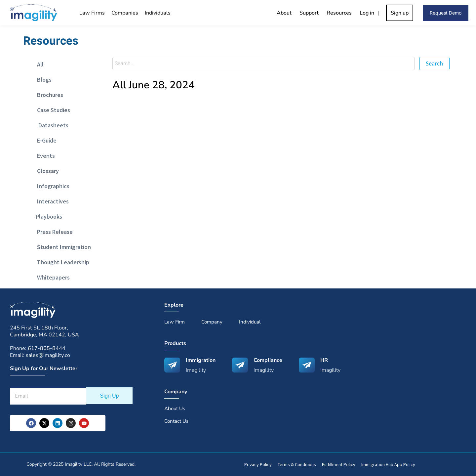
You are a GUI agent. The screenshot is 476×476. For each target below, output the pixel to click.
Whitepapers (51, 277)
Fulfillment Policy (339, 464)
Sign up (400, 13)
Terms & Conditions (297, 464)
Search (434, 64)
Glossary (46, 171)
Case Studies (52, 110)
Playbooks (48, 216)
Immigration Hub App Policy (388, 464)
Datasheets (51, 125)
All (38, 64)
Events (44, 156)
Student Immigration (62, 247)
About (284, 13)
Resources (339, 13)
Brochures (48, 95)
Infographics (51, 186)
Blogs (42, 80)
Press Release (53, 232)
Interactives (51, 201)
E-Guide (45, 140)
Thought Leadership (61, 262)
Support (309, 13)
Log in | (371, 13)
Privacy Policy (258, 464)
